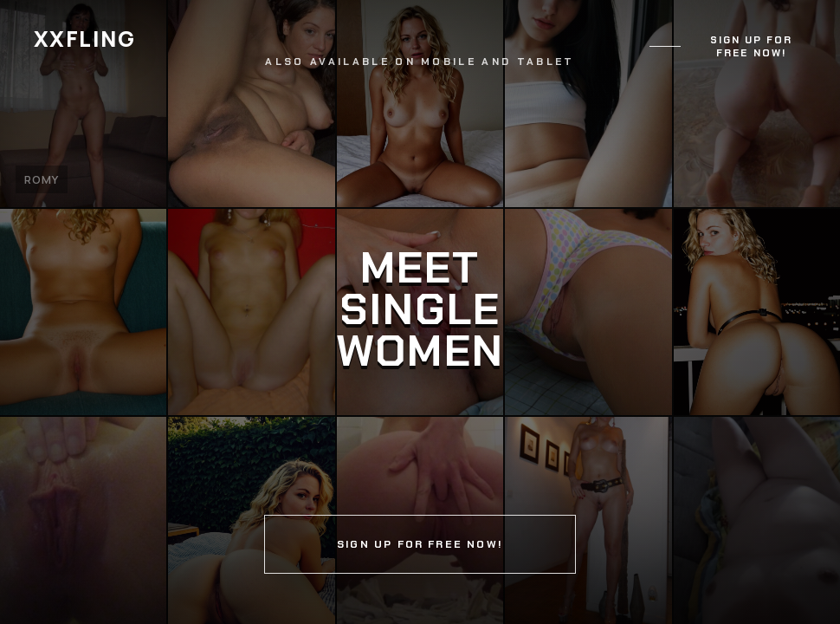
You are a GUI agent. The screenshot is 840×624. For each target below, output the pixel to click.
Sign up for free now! (752, 47)
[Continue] (420, 312)
